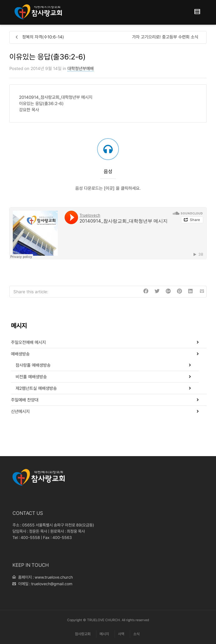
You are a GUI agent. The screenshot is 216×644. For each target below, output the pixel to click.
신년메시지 (20, 411)
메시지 (104, 634)
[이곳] (110, 188)
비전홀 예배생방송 (31, 377)
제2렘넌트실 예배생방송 (36, 388)
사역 (121, 634)
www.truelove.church (54, 577)
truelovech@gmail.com (52, 584)
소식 (136, 634)
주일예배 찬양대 (25, 400)
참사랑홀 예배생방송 (33, 365)
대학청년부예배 (81, 68)
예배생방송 (20, 354)
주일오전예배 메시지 (28, 342)
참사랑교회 (83, 634)
